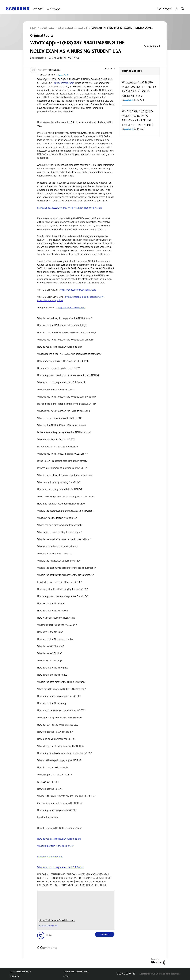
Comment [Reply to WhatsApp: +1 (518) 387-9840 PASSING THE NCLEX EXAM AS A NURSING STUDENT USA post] (105, 934)
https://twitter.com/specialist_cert (57, 920)
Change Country (126, 974)
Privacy (15, 976)
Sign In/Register (165, 9)
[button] (109, 69)
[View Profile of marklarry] (42, 70)
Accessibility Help (21, 972)
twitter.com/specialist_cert (48, 925)
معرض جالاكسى (54, 9)
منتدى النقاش (39, 9)
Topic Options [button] (151, 46)
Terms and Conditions (76, 972)
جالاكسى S (64, 75)
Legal (67, 976)
